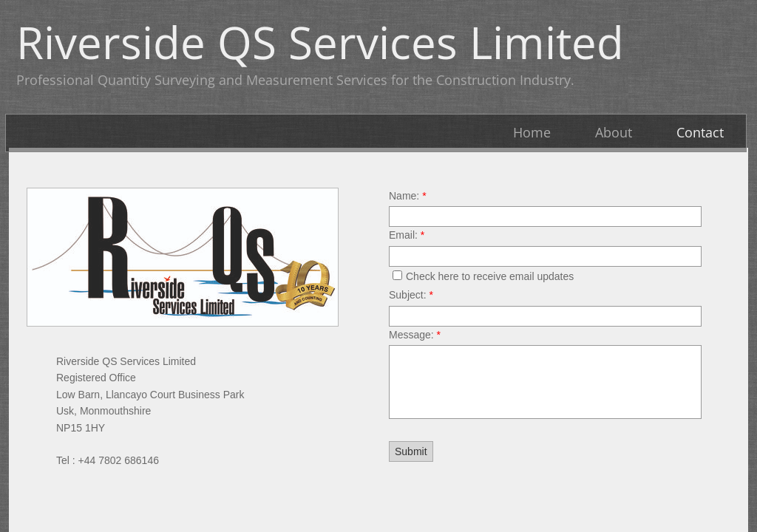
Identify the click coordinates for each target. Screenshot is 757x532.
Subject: (411, 295)
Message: (415, 335)
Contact (700, 132)
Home (532, 132)
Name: (408, 196)
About (614, 132)
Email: (407, 235)
